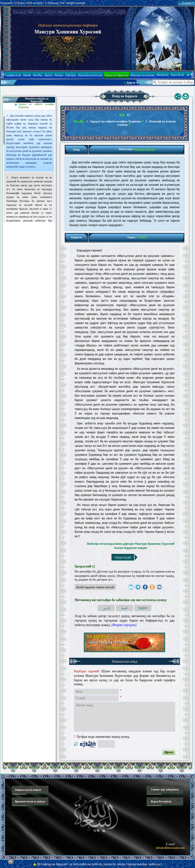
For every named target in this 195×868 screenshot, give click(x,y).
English (143, 608)
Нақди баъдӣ (123, 557)
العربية (124, 608)
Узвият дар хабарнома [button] (165, 789)
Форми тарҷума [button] (124, 625)
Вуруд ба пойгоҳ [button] (161, 801)
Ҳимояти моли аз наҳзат (30, 801)
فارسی (106, 608)
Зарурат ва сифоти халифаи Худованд (36, 106)
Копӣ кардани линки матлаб (95, 588)
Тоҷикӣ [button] (188, 3)
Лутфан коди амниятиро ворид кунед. (102, 737)
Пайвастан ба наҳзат (28, 790)
